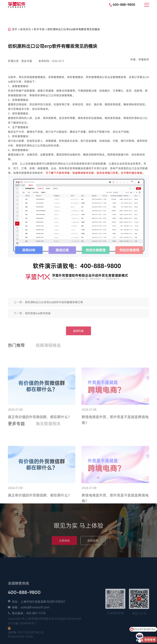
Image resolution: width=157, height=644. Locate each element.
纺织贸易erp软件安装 (38, 316)
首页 (13, 29)
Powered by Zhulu (20, 636)
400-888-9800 (124, 5)
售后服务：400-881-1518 (29, 628)
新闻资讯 (26, 29)
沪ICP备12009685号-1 (23, 623)
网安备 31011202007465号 (26, 632)
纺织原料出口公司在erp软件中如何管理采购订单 (54, 305)
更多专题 (39, 29)
